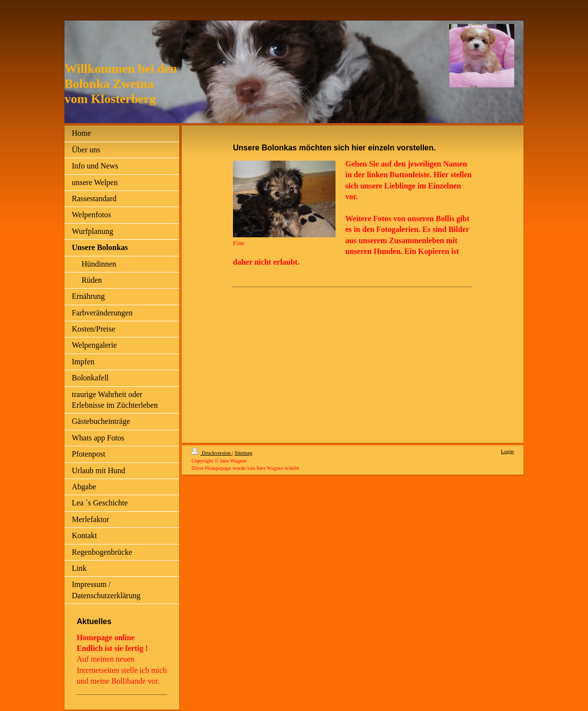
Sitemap (243, 453)
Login (507, 451)
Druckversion (212, 453)
